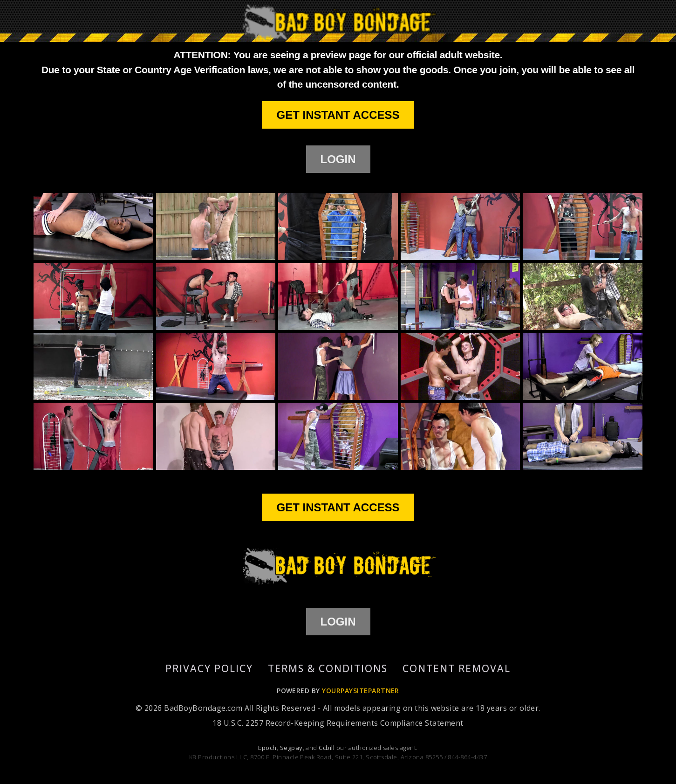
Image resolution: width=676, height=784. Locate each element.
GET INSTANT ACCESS (338, 115)
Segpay (291, 748)
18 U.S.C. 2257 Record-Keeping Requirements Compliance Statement (338, 723)
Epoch (267, 748)
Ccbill (327, 748)
